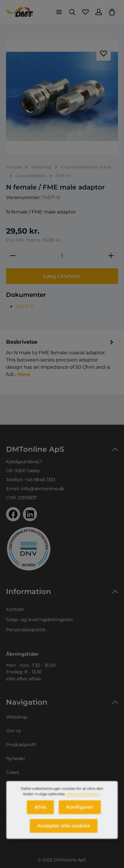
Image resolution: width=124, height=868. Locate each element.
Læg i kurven (62, 276)
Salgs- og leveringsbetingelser (40, 619)
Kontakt (15, 609)
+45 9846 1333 (40, 480)
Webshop (17, 717)
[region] (62, 96)
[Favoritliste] (85, 12)
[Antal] (62, 256)
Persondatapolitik (26, 630)
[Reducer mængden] (13, 256)
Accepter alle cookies (64, 829)
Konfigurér (80, 810)
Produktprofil (21, 745)
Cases (12, 772)
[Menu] (59, 12)
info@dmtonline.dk (43, 489)
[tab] (60, 358)
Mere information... (84, 797)
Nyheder (16, 758)
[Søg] (72, 12)
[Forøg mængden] (111, 256)
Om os (13, 731)
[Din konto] (99, 12)
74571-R (25, 307)
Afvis (40, 810)
